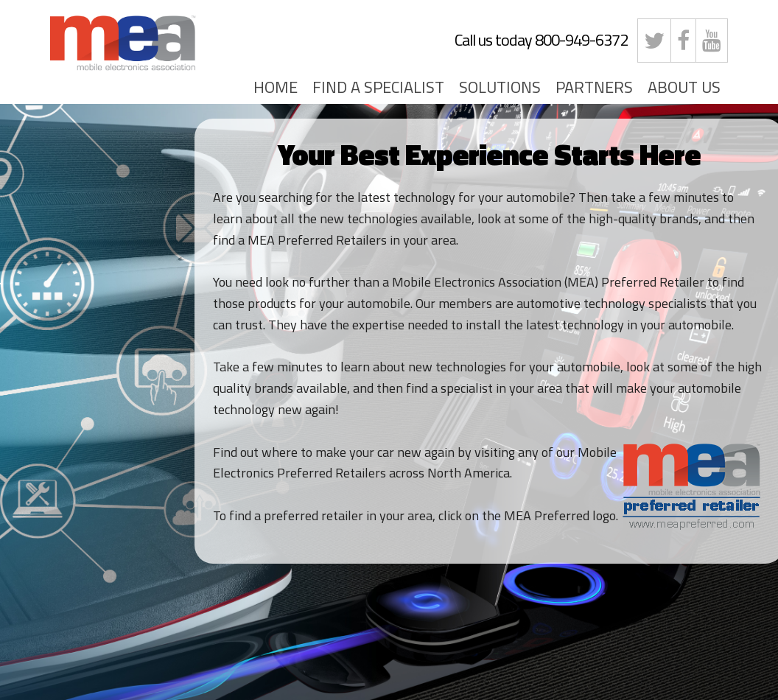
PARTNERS (594, 87)
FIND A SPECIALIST (378, 87)
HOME (276, 87)
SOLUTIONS (500, 87)
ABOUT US (684, 87)
